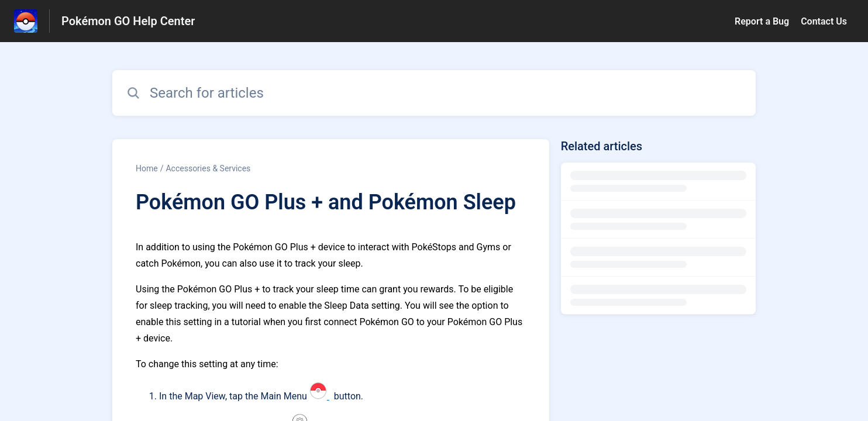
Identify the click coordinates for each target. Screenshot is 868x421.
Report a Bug (762, 21)
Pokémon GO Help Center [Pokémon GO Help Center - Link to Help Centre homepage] (128, 21)
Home (147, 168)
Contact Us (824, 21)
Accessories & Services (208, 168)
